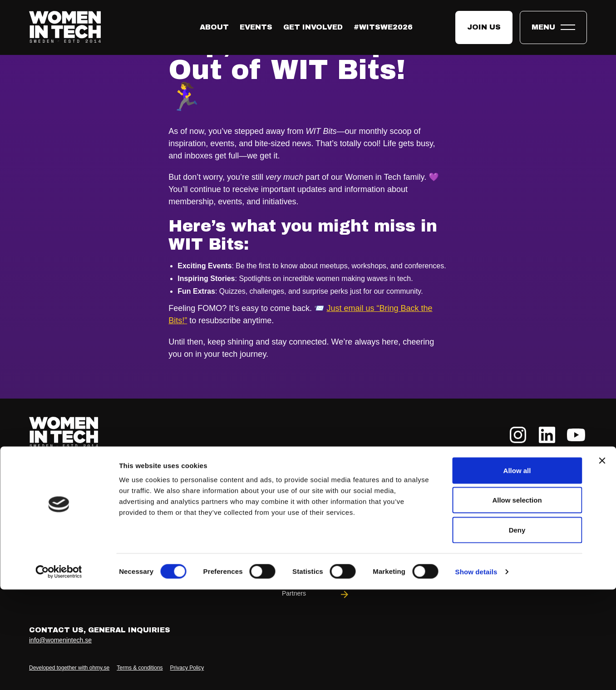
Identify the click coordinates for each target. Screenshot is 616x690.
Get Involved (313, 27)
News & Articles (553, 498)
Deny (517, 630)
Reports (553, 522)
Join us (484, 27)
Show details (476, 672)
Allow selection (517, 601)
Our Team (316, 522)
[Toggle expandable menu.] (553, 27)
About (214, 27)
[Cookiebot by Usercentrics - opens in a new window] (59, 672)
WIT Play (395, 546)
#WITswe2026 (383, 27)
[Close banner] (602, 561)
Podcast (553, 546)
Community (316, 546)
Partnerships (474, 498)
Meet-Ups (474, 522)
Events (256, 27)
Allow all (517, 571)
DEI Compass (474, 546)
